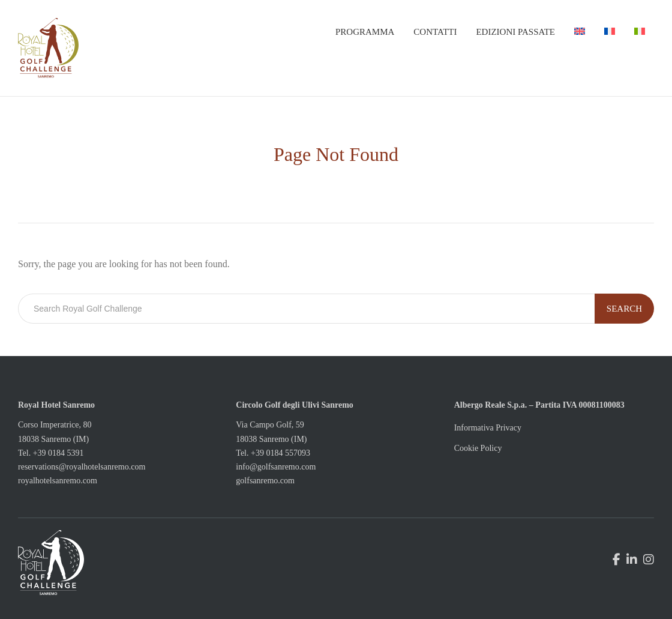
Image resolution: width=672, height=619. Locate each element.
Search (624, 309)
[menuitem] (580, 32)
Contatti (435, 32)
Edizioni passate (515, 32)
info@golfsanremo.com (276, 467)
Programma (365, 32)
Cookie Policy (478, 448)
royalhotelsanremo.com (58, 481)
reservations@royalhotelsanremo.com (82, 467)
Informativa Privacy (488, 428)
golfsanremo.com (265, 481)
